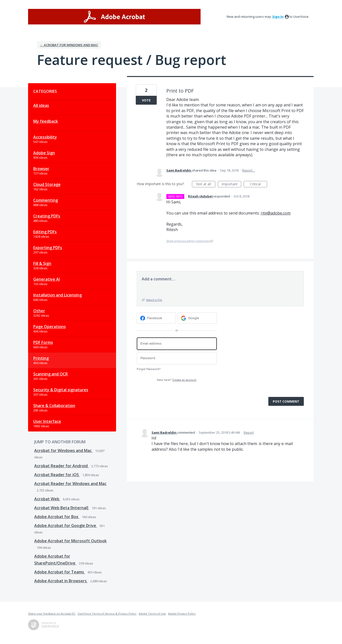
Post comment (286, 401)
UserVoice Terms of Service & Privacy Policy (107, 614)
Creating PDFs (47, 216)
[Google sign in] (197, 318)
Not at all (206, 185)
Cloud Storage (47, 184)
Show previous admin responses (190, 241)
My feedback (46, 121)
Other (39, 311)
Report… (249, 170)
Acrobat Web (47, 499)
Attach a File (154, 300)
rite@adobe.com (276, 213)
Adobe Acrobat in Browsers (61, 581)
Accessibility (45, 137)
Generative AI (47, 279)
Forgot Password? (149, 369)
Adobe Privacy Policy (182, 614)
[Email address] (177, 344)
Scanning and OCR (51, 374)
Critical (259, 185)
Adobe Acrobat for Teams (60, 572)
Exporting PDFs (48, 248)
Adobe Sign (44, 153)
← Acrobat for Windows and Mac (69, 45)
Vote (146, 100)
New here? (177, 380)
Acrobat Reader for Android (61, 466)
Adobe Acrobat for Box (57, 517)
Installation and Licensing (58, 295)
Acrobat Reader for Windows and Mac (70, 484)
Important (231, 185)
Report (249, 432)
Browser (41, 169)
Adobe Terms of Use (152, 614)
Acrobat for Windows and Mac (63, 450)
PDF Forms (43, 342)
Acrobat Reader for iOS (57, 475)
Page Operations (50, 327)
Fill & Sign (42, 263)
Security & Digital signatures (61, 390)
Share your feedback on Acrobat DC (52, 614)
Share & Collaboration (54, 406)
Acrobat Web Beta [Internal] (62, 508)
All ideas (41, 105)
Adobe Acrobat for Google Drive (66, 526)
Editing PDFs (45, 232)
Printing (41, 358)
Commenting (46, 200)
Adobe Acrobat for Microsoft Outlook (70, 541)
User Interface (47, 421)
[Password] (177, 358)
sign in (278, 17)
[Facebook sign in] (156, 318)
